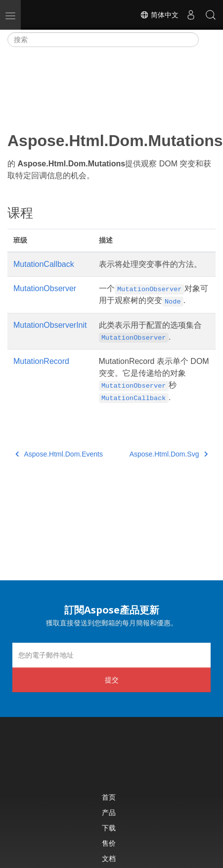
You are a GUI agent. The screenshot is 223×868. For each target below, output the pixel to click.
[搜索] (103, 40)
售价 (109, 843)
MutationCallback (44, 264)
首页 (109, 797)
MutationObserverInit (50, 325)
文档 (109, 858)
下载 (109, 828)
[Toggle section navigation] (207, 40)
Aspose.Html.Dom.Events (59, 454)
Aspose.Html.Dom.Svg (169, 454)
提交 (112, 680)
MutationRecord (41, 361)
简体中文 (159, 15)
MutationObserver (45, 288)
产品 (109, 812)
